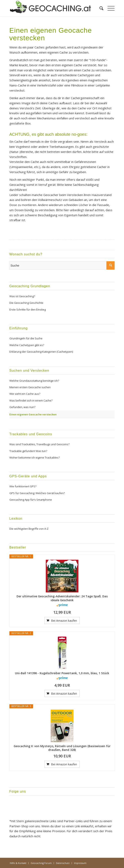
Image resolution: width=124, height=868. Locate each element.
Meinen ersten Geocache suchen (30, 387)
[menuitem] (99, 8)
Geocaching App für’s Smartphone (31, 500)
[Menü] (109, 8)
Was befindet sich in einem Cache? (31, 400)
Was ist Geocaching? (22, 296)
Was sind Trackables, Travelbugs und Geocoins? (39, 444)
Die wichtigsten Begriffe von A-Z (29, 529)
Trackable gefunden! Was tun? (28, 451)
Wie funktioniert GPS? (23, 486)
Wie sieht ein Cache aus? (25, 394)
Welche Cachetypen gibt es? (27, 345)
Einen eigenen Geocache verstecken (33, 414)
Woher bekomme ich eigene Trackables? (35, 458)
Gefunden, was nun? (22, 407)
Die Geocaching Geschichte (26, 303)
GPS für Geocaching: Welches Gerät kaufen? (37, 493)
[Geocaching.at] (52, 8)
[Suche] (99, 8)
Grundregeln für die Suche (26, 338)
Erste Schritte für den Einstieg (28, 310)
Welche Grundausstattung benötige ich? (34, 381)
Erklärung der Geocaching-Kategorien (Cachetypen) (41, 352)
